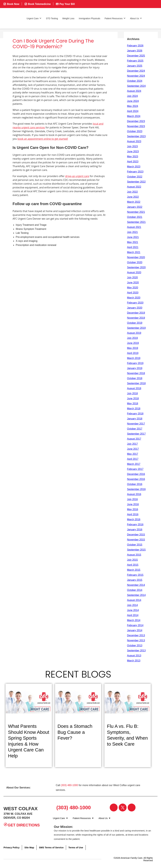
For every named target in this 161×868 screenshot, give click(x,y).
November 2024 (136, 76)
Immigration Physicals (89, 18)
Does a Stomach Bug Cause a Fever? (75, 732)
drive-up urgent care (77, 176)
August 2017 (134, 439)
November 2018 (136, 373)
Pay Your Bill (65, 4)
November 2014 (136, 585)
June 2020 (133, 283)
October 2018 (135, 378)
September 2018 (136, 383)
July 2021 (132, 232)
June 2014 (133, 610)
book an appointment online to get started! (43, 139)
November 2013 (136, 640)
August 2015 (134, 555)
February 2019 (135, 363)
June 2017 (133, 449)
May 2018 (133, 404)
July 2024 (132, 96)
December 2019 (136, 313)
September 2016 (136, 489)
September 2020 (136, 267)
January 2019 (135, 368)
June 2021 (133, 237)
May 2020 (133, 288)
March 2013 (134, 661)
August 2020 (134, 272)
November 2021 (136, 212)
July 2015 (132, 560)
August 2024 (134, 91)
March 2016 (134, 519)
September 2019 (136, 328)
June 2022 (133, 197)
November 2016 (136, 479)
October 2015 (135, 545)
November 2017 (136, 424)
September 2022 (136, 182)
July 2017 (132, 444)
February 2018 (135, 414)
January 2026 (135, 51)
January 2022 (135, 207)
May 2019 (133, 348)
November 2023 (136, 126)
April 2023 (133, 162)
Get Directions (22, 825)
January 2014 (135, 630)
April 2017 (133, 459)
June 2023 (133, 151)
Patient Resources (115, 18)
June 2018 (133, 398)
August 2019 (134, 333)
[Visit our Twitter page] (123, 808)
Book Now (11, 4)
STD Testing (52, 18)
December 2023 (136, 121)
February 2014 (135, 625)
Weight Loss (68, 18)
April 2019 (133, 353)
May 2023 (133, 157)
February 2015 (135, 575)
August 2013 (134, 656)
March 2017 (134, 464)
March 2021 (134, 252)
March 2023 (134, 167)
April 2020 (133, 293)
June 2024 (133, 101)
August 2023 (134, 141)
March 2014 (134, 620)
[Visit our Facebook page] (114, 808)
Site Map (29, 847)
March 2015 (134, 570)
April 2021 (133, 247)
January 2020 (135, 308)
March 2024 (134, 116)
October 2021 (135, 217)
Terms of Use (76, 847)
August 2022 (134, 187)
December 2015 (136, 535)
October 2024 (135, 81)
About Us (136, 18)
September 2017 (136, 434)
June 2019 (133, 343)
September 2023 (136, 136)
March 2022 (134, 202)
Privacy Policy (11, 847)
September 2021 (136, 222)
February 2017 (135, 469)
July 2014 (132, 605)
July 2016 (132, 499)
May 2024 (133, 106)
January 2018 (135, 419)
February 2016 (135, 525)
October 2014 (135, 590)
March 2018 (134, 409)
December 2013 (136, 635)
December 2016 (136, 474)
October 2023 (135, 131)
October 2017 (135, 429)
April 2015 (133, 565)
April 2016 (133, 514)
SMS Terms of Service (51, 847)
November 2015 (136, 540)
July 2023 (132, 146)
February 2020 (135, 303)
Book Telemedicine (37, 4)
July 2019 (132, 338)
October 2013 (135, 645)
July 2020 (132, 277)
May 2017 (133, 454)
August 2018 (134, 388)
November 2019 (136, 318)
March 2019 (134, 358)
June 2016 (133, 504)
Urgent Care (34, 18)
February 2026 (135, 46)
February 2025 (135, 61)
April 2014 (133, 615)
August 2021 (134, 227)
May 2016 (133, 509)
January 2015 (135, 580)
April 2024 (133, 111)
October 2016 (135, 484)
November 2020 (136, 257)
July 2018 (132, 393)
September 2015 (136, 550)
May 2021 (133, 242)
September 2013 (136, 651)
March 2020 (134, 298)
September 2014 (136, 595)
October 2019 (135, 323)
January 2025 (135, 66)
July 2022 (132, 192)
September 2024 (136, 86)
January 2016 (135, 530)
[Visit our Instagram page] (132, 808)
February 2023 (135, 172)
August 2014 (134, 600)
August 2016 (134, 494)
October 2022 (135, 177)
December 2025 (136, 56)
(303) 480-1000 (69, 785)
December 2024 (136, 71)
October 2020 (135, 262)
